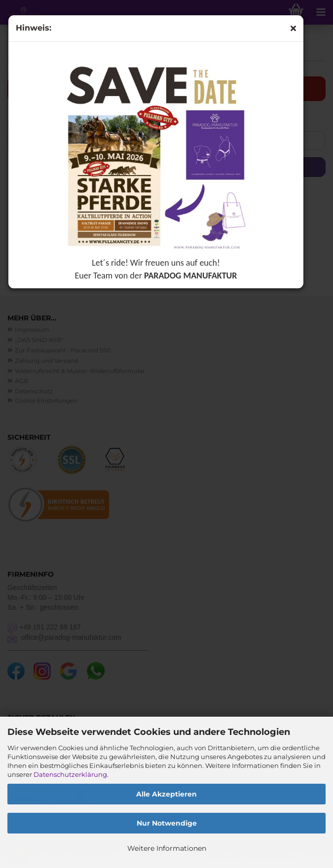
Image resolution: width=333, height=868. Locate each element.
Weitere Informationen (167, 848)
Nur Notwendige (167, 823)
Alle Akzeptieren (166, 794)
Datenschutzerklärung (70, 774)
